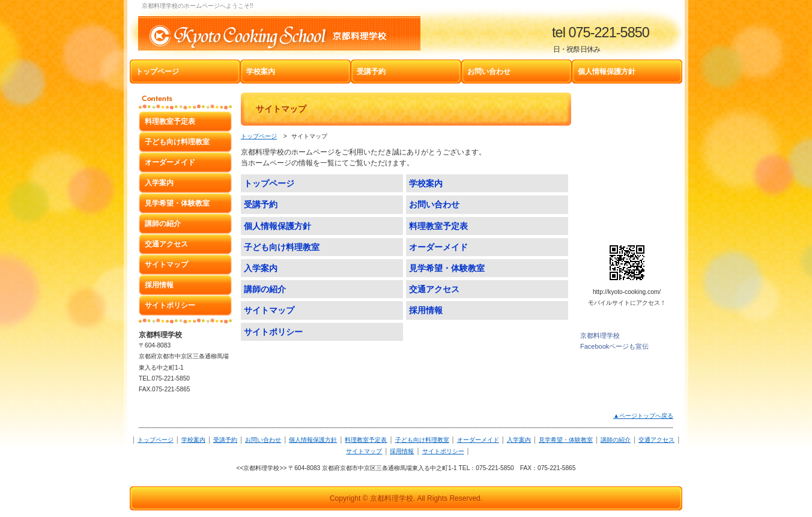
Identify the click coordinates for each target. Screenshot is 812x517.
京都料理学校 (600, 335)
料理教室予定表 (366, 440)
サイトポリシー (443, 451)
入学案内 (519, 440)
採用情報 (402, 451)
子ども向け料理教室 (422, 440)
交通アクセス (656, 440)
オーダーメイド (478, 440)
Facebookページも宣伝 (614, 346)
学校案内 (193, 440)
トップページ (259, 136)
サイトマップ (364, 451)
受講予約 (225, 440)
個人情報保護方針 (313, 440)
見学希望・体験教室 (566, 440)
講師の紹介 (616, 440)
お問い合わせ (263, 440)
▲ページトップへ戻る (643, 416)
